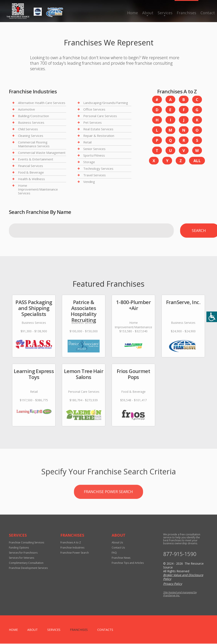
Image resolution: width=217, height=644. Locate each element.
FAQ (114, 553)
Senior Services (94, 149)
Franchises (186, 13)
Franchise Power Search (108, 510)
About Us (117, 543)
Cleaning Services (31, 136)
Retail (87, 142)
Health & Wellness (31, 179)
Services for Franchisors (23, 553)
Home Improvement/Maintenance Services (38, 189)
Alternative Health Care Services (42, 103)
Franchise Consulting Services (26, 543)
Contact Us (118, 548)
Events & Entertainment (36, 159)
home (13, 630)
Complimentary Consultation (26, 563)
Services (165, 13)
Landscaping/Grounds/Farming (106, 103)
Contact (208, 13)
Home (133, 13)
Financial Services (31, 166)
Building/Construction (33, 116)
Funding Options (19, 548)
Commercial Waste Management (42, 153)
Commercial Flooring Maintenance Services (34, 144)
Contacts (105, 630)
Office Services (94, 109)
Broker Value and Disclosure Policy (183, 577)
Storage (89, 162)
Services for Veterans (22, 558)
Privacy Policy (173, 584)
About (148, 13)
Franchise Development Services (28, 568)
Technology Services (98, 168)
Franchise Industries (72, 548)
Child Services (28, 129)
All (197, 161)
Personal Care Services (100, 116)
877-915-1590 (180, 554)
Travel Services (95, 175)
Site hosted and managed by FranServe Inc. (180, 594)
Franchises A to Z (71, 543)
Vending (89, 182)
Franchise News (121, 558)
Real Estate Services (98, 129)
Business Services (31, 122)
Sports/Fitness (94, 155)
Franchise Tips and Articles (128, 563)
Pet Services (93, 122)
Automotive (26, 109)
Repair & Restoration (99, 136)
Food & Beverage (31, 172)
